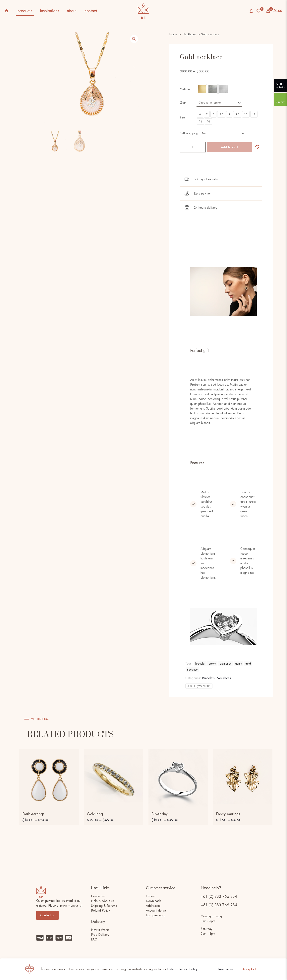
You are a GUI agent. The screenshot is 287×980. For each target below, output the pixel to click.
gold (248, 664)
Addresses (153, 906)
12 (254, 114)
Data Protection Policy (182, 969)
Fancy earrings (228, 814)
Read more (226, 969)
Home (173, 34)
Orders (151, 896)
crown (212, 664)
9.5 (237, 114)
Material (185, 89)
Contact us (98, 896)
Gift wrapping (189, 133)
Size (183, 118)
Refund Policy (100, 910)
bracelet (200, 664)
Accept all (249, 969)
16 (209, 122)
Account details (156, 910)
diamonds (226, 664)
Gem (183, 103)
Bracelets (208, 678)
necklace (192, 670)
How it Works (100, 930)
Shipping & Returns (104, 906)
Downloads (153, 901)
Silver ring (160, 814)
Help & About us (103, 901)
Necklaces (189, 34)
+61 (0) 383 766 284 (219, 897)
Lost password (156, 915)
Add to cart (229, 147)
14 (201, 122)
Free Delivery (100, 935)
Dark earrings (33, 814)
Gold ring (95, 814)
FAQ (94, 939)
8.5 (221, 114)
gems (238, 664)
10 (246, 114)
